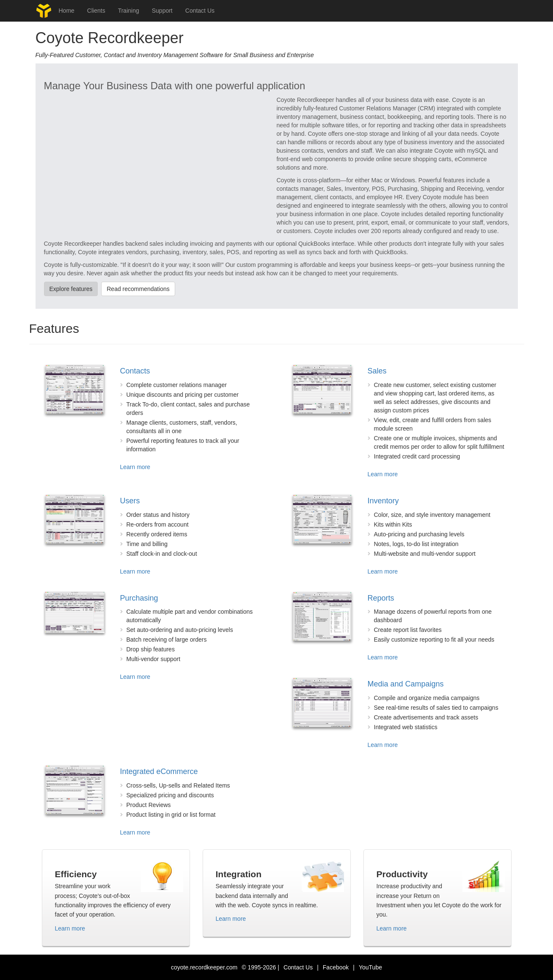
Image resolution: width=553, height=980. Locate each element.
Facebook (336, 967)
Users (130, 501)
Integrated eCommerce (159, 771)
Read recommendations (138, 289)
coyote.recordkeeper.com (204, 967)
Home (67, 11)
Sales (377, 371)
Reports (381, 598)
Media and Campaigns (406, 684)
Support (162, 11)
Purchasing (139, 598)
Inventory (383, 501)
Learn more (135, 467)
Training (129, 11)
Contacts (135, 371)
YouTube (370, 967)
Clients (96, 11)
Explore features (71, 289)
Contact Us (200, 11)
